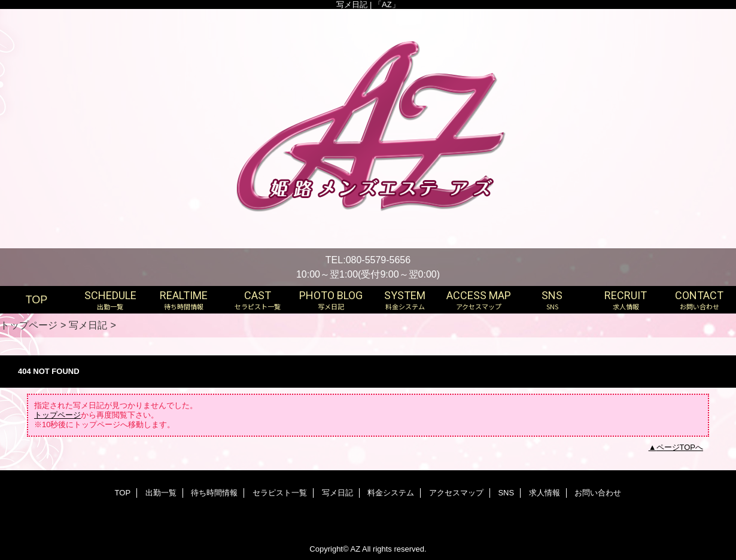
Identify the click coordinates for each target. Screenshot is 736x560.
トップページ (29, 325)
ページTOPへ (680, 447)
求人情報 (545, 493)
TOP (37, 300)
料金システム (391, 493)
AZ (355, 549)
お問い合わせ (598, 493)
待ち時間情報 (214, 493)
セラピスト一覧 (280, 493)
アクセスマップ (456, 493)
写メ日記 (88, 325)
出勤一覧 (161, 493)
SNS (506, 493)
